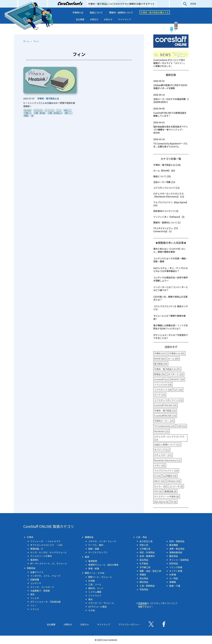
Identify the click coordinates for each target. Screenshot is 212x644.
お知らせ (108, 19)
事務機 (173, 582)
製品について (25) (162, 176)
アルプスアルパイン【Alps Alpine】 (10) (171, 204)
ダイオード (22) (176, 374)
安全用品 (144, 578)
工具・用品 (141, 537)
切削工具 (144, 545)
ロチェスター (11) (163, 455)
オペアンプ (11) (162, 450)
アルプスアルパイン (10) (166, 471)
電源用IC (35, 560)
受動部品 (31, 568)
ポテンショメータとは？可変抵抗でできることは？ (171, 336)
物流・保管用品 (177, 541)
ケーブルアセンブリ (98, 552)
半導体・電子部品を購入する (155, 12)
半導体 (30, 537)
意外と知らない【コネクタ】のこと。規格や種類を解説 (169, 250)
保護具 (143, 575)
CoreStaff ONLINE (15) (165, 405)
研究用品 (174, 563)
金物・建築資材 (147, 556)
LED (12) (182, 426)
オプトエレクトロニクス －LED (46, 545)
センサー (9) (160, 486)
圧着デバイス (37, 572)
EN (195, 4)
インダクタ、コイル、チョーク (45, 576)
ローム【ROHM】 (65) (164, 170)
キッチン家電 (176, 571)
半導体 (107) (160, 353)
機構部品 (89, 537)
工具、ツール (95, 584)
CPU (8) (158, 491)
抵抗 (32, 594)
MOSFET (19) (178, 379)
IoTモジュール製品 (97, 607)
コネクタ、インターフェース (102, 541)
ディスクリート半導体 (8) (167, 496)
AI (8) (174, 502)
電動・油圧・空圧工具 (150, 571)
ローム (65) (173, 359)
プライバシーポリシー (129, 624)
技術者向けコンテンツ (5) (166, 211)
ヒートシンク (50, 110)
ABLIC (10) (159, 481)
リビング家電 (176, 567)
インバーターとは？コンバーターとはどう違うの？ (171, 289)
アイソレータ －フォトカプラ (45, 541)
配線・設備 (94, 549)
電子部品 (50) (161, 364)
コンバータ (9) (176, 486)
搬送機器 (174, 545)
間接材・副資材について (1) (167, 222)
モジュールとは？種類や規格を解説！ (169, 317)
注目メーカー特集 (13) (164, 182)
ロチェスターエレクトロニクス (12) (169, 438)
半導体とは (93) (177, 353)
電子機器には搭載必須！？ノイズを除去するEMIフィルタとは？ (171, 327)
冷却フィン (69, 110)
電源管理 (93, 561)
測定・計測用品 (147, 552)
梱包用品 (144, 582)
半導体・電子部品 (40, 113)
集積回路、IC (37, 549)
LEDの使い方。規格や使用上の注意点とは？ (170, 298)
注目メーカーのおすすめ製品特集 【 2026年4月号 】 (171, 98)
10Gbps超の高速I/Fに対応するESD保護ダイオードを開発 (171, 85)
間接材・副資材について (121, 12)
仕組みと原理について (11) (167, 445)
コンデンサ (36, 583)
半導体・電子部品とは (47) (167, 369)
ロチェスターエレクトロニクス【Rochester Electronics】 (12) (169, 195)
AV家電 (173, 575)
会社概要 (80, 19)
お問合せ (94, 19)
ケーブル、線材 (96, 545)
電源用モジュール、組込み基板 (103, 565)
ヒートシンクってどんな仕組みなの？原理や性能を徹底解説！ (49, 105)
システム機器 (95, 592)
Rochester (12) (162, 431)
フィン (60, 110)
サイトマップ (124, 19)
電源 (87, 557)
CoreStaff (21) (161, 379)
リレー (34, 605)
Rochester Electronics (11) (167, 460)
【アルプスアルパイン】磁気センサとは (171, 308)
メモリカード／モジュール (101, 603)
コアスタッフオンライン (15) (168, 400)
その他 (92, 610)
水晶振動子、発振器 (40, 591)
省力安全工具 (146, 541)
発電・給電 (94, 568)
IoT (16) (178, 390)
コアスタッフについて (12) (166, 188)
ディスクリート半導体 (41, 556)
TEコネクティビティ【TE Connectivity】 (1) (166, 230)
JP (191, 4)
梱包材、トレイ (96, 588)
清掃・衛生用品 (177, 549)
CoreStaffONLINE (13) (165, 416)
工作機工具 (145, 549)
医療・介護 (175, 586)
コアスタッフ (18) (163, 390)
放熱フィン (69, 113)
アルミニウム (38, 110)
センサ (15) (160, 395)
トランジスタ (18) (163, 385)
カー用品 (174, 578)
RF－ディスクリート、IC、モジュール (49, 563)
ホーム (26, 41)
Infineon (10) (174, 481)
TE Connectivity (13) (164, 426)
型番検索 (143, 603)
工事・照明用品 (147, 586)
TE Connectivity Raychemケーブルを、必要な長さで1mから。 (171, 143)
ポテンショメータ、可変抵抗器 (45, 602)
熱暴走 (26, 116)
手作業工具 (145, 567)
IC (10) (157, 476)
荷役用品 (144, 589)
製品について (96, 12)
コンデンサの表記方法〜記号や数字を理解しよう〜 (171, 279)
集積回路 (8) (171, 491)
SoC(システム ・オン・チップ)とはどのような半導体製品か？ (170, 269)
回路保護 (35, 580)
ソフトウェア (95, 595)
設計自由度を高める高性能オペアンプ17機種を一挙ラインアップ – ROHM (171, 128)
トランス (35, 609)
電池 (90, 599)
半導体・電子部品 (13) (165, 410)
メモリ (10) (160, 465)
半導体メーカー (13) (164, 421)
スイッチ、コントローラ (42, 587)
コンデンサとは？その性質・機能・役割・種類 (171, 260)
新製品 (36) (160, 374)
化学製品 (144, 563)
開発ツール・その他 (95, 573)
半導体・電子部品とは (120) (167, 165)
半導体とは (78, 12)
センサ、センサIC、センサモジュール (48, 552)
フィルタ (35, 598)
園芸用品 (174, 556)
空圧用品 (144, 560)
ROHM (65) (160, 359)
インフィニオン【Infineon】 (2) (169, 217)
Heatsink (28, 110)
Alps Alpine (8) (161, 502)
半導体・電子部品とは (48, 98)
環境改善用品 (176, 552)
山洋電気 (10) (170, 476)
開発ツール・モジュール (100, 577)
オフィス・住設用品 (179, 560)
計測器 (92, 581)
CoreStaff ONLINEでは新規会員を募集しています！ (171, 112)
